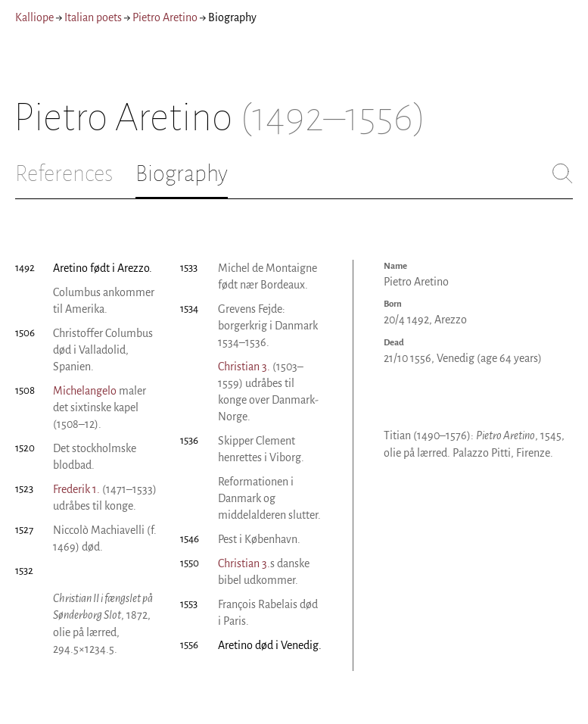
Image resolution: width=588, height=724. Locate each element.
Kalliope (34, 17)
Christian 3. (244, 367)
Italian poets (93, 17)
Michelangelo (85, 391)
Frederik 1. (76, 489)
